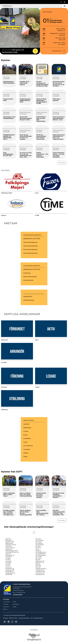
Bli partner (6, 607)
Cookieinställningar (24, 618)
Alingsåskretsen (28, 297)
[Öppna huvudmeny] (65, 6)
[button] (31, 6)
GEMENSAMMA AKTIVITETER (32, 239)
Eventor (26, 435)
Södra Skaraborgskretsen (30, 253)
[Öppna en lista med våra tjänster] (64, 2)
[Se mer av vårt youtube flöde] (16, 622)
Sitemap (6, 618)
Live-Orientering (28, 446)
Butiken (5, 609)
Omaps (25, 457)
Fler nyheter (62, 163)
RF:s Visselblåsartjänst (37, 618)
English (15, 607)
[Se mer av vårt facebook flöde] (5, 622)
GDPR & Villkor (13, 618)
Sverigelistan (27, 438)
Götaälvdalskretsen (29, 300)
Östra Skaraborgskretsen (30, 250)
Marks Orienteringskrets (30, 277)
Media (14, 602)
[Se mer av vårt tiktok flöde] (12, 622)
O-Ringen (6, 604)
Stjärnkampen (27, 428)
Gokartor (26, 453)
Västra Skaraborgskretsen (31, 246)
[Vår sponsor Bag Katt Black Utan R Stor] (34, 637)
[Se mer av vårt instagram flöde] (8, 622)
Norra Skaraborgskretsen (30, 242)
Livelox (25, 442)
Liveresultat (27, 449)
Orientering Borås (28, 280)
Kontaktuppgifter (18, 595)
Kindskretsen (27, 273)
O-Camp (26, 431)
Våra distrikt (7, 602)
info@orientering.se (18, 590)
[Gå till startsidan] (4, 2)
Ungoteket (26, 424)
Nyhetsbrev (16, 604)
